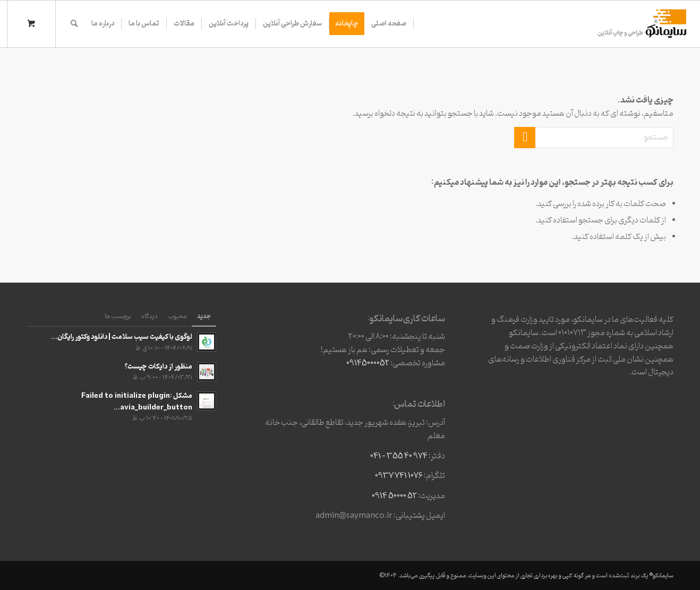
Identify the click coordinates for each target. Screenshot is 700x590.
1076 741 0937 (399, 476)
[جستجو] (74, 24)
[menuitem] (389, 24)
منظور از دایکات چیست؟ (159, 367)
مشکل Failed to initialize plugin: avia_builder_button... (137, 402)
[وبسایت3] (641, 24)
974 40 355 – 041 (399, 456)
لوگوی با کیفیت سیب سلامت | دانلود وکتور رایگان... (122, 337)
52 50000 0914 (394, 496)
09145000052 (368, 363)
